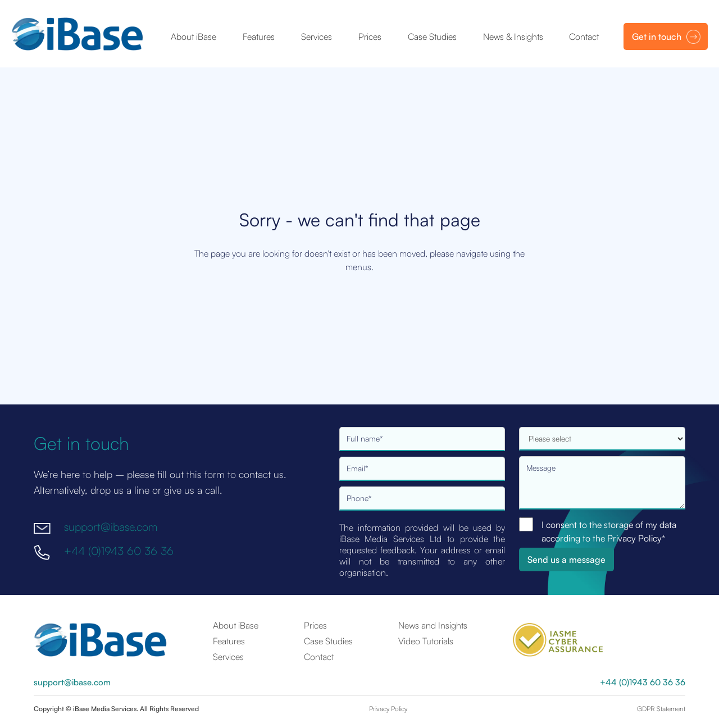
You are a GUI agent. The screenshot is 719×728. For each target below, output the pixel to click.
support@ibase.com (111, 527)
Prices (370, 37)
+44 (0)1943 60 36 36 (119, 551)
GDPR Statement (661, 709)
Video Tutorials (426, 641)
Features (259, 37)
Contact (584, 37)
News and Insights (433, 625)
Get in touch (657, 37)
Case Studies (432, 37)
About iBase (194, 37)
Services (317, 37)
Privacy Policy (388, 709)
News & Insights (513, 37)
